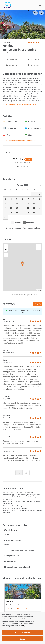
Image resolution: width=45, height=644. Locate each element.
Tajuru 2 (9, 601)
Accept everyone (22, 633)
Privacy (22, 626)
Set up (23, 639)
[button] (23, 264)
